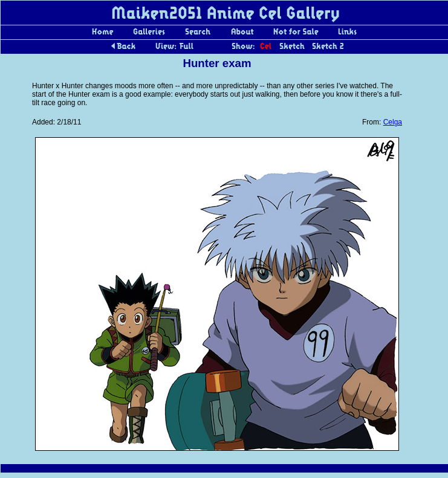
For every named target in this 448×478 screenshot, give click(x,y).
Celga (393, 122)
